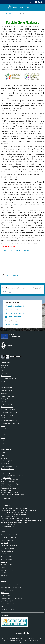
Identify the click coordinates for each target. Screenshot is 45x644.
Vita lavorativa (5, 429)
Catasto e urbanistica (7, 404)
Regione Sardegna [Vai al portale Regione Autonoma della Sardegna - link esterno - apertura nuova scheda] (6, 2)
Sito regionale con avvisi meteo (10, 585)
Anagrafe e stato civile (7, 396)
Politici (3, 381)
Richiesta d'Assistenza (7, 551)
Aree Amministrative (7, 368)
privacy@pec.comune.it (10, 526)
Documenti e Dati (6, 373)
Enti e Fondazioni (6, 376)
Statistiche (4, 573)
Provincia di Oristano (7, 590)
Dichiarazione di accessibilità (9, 537)
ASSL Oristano (5, 593)
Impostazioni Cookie (7, 565)
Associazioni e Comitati (7, 469)
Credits (3, 567)
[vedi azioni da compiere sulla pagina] (14, 275)
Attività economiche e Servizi (9, 466)
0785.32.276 (7, 478)
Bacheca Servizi (5, 554)
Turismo (3, 426)
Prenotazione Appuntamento (9, 546)
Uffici (2, 370)
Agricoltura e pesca (6, 391)
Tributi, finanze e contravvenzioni (10, 423)
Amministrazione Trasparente (9, 535)
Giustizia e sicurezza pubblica (9, 412)
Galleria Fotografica (6, 461)
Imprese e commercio (7, 415)
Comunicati (4, 443)
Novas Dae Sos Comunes (8, 604)
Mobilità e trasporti (6, 418)
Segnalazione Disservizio (8, 548)
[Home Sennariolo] (18, 8)
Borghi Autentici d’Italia (8, 609)
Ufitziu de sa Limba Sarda (8, 601)
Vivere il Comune (10, 14)
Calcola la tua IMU (6, 596)
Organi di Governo (6, 365)
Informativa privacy (6, 559)
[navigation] (3, 7)
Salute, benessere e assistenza (10, 420)
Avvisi (3, 441)
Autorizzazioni (5, 401)
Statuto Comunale (6, 556)
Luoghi (3, 455)
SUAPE (3, 606)
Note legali (4, 562)
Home (2, 14)
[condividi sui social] (5, 275)
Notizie (3, 438)
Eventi (3, 453)
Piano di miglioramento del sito (10, 540)
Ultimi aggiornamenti (7, 570)
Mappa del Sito (5, 575)
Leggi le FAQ (5, 543)
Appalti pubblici (5, 399)
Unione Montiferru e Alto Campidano (11, 598)
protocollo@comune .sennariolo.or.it (15, 486)
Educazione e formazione (8, 410)
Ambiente (4, 393)
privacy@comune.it (10, 524)
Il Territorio (4, 458)
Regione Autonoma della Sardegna (11, 587)
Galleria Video (5, 463)
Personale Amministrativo (8, 379)
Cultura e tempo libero (7, 407)
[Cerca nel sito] (40, 8)
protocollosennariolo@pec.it (12, 484)
